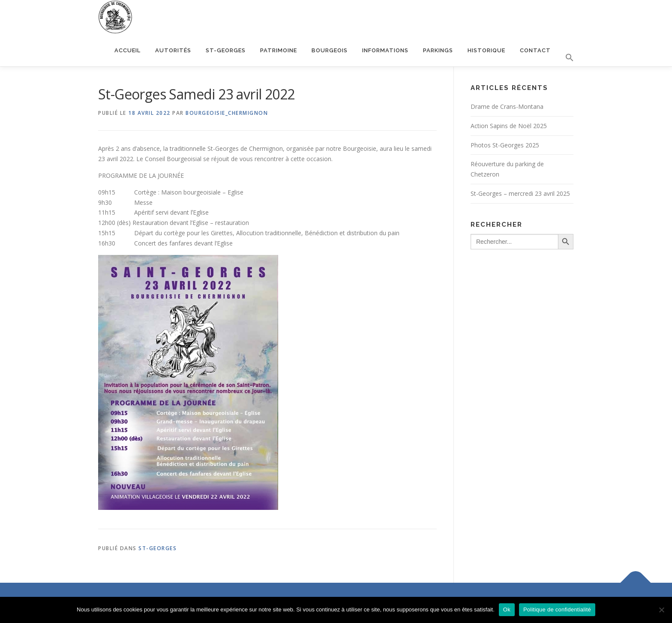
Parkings (438, 50)
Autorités (173, 50)
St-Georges (226, 50)
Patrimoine (279, 50)
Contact (535, 50)
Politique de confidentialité (557, 610)
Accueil (127, 50)
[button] (566, 58)
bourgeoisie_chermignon (227, 113)
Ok (507, 610)
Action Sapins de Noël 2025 (509, 126)
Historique (486, 50)
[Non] (661, 610)
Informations (385, 50)
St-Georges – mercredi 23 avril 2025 (520, 193)
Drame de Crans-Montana (507, 106)
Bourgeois (330, 50)
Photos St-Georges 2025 (505, 145)
